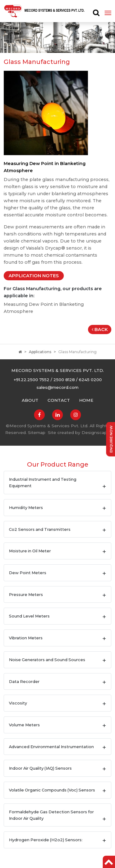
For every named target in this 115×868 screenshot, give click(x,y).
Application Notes (34, 276)
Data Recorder (24, 681)
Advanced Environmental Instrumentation (51, 747)
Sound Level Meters (29, 616)
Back (100, 329)
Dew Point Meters (28, 573)
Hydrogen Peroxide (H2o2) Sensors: (46, 840)
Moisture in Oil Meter (30, 551)
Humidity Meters (26, 507)
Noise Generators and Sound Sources (47, 660)
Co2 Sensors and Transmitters (40, 529)
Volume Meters (24, 725)
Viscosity (18, 703)
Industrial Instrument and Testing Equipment (43, 482)
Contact (59, 400)
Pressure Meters (26, 594)
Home (86, 400)
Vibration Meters (26, 638)
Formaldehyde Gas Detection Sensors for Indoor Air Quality (51, 815)
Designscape (96, 432)
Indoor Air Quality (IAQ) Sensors (40, 768)
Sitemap (37, 432)
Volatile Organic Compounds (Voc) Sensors (52, 790)
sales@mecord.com (57, 387)
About (30, 400)
